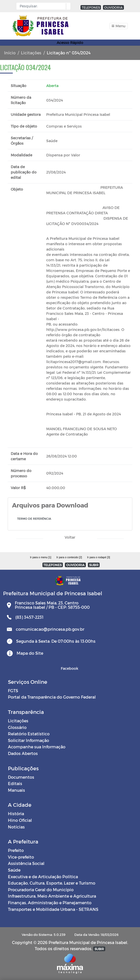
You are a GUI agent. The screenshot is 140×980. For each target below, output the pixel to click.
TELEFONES (91, 7)
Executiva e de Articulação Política (43, 877)
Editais (15, 783)
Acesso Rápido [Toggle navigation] (70, 42)
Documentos (21, 777)
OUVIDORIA (113, 7)
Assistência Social (26, 863)
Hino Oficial (20, 820)
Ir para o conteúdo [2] (69, 557)
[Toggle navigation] (119, 26)
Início (10, 53)
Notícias (16, 827)
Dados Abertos (23, 753)
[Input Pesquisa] (42, 6)
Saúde (14, 870)
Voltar (70, 537)
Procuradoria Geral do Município (41, 890)
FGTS (13, 691)
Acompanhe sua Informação (37, 747)
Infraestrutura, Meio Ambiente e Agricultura (52, 896)
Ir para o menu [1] (41, 557)
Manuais (16, 790)
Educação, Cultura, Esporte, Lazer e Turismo (52, 883)
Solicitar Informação (28, 740)
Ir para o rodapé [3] (98, 557)
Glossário (17, 727)
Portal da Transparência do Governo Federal (52, 697)
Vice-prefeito (21, 857)
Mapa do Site (30, 653)
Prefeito (16, 850)
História (16, 814)
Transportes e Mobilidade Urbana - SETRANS (53, 909)
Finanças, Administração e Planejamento (50, 903)
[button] (67, 6)
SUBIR (94, 565)
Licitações (31, 53)
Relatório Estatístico (29, 734)
